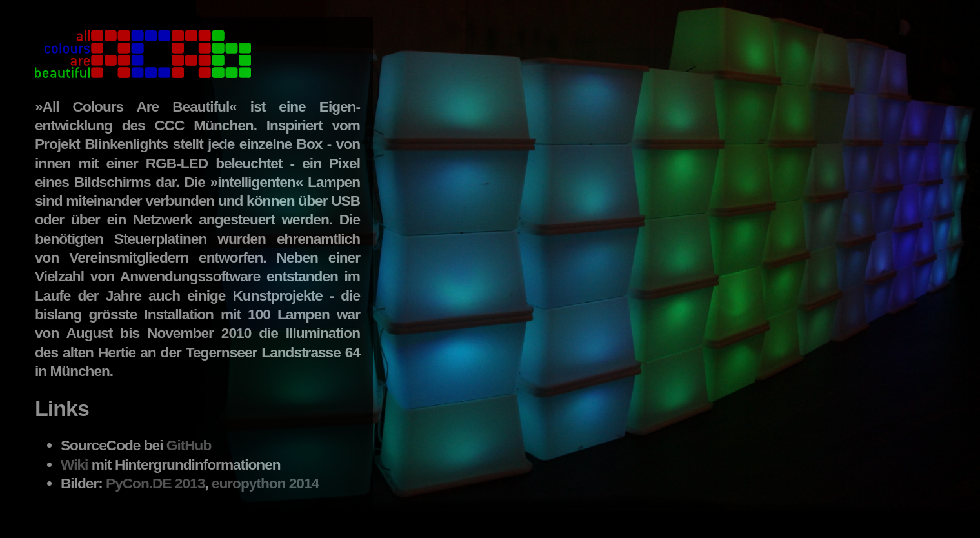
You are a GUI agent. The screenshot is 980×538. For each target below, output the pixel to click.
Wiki (74, 464)
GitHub (189, 445)
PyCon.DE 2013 (155, 483)
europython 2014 (265, 483)
